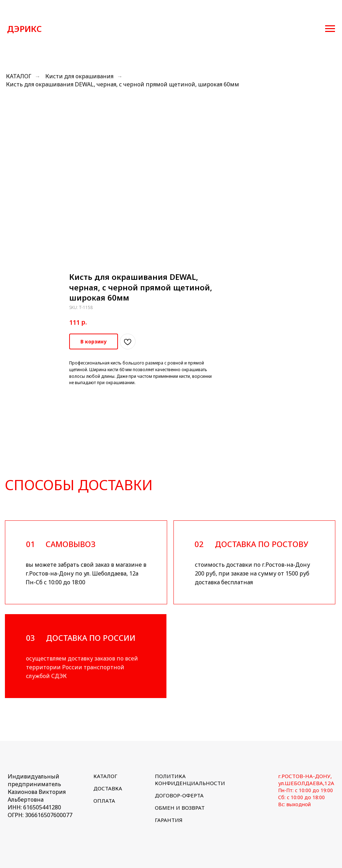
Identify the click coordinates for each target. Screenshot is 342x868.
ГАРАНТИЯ (169, 820)
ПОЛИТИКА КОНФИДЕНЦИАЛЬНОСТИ (190, 780)
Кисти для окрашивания (79, 76)
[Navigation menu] (330, 29)
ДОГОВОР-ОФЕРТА (179, 795)
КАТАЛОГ (19, 76)
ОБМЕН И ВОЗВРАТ (180, 808)
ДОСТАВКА (108, 788)
